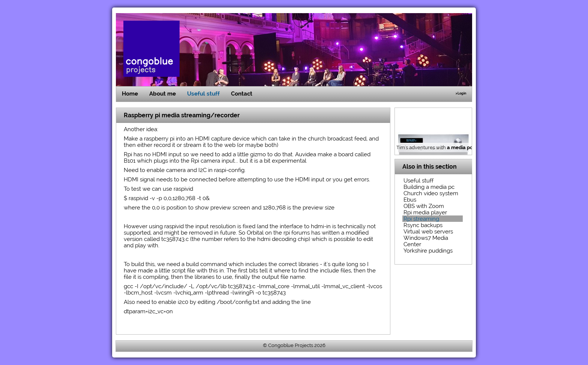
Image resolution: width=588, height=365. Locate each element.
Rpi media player (425, 212)
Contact (242, 93)
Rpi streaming (421, 219)
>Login (461, 93)
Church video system (431, 193)
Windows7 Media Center (426, 241)
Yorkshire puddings (428, 251)
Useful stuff (203, 93)
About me (163, 93)
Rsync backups (423, 225)
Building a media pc (429, 187)
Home (130, 93)
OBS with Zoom (424, 206)
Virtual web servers (428, 231)
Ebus (410, 200)
